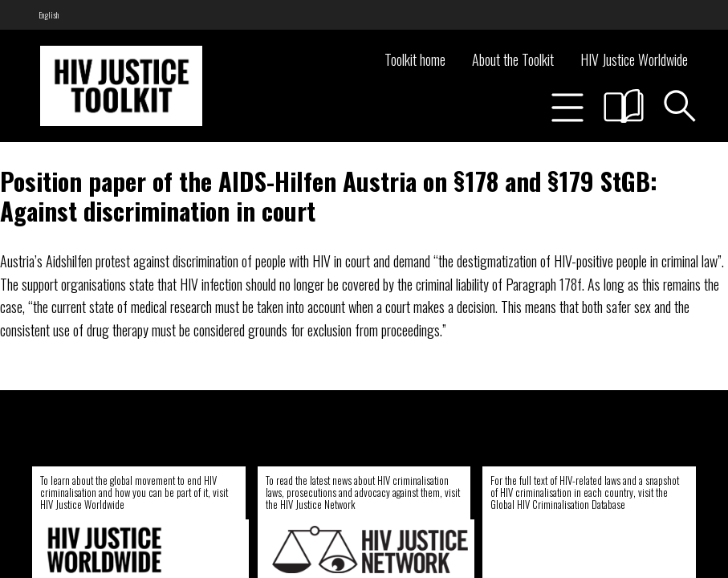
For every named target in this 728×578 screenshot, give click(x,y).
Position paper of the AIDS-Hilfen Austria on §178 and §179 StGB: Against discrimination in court (329, 195)
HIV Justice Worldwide (634, 59)
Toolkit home (415, 59)
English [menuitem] (49, 15)
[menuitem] (49, 15)
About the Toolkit (513, 59)
